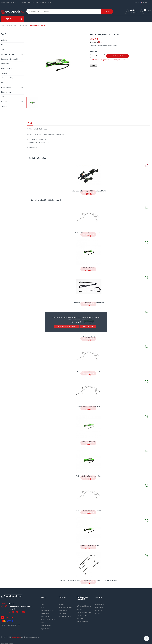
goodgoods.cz (16, 637)
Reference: (94, 42)
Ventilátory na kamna (8, 54)
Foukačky (4, 106)
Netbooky (4, 73)
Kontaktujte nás (47, 2)
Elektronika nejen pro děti (9, 59)
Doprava (62, 604)
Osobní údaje (99, 604)
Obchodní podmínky (65, 607)
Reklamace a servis (65, 617)
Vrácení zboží (63, 613)
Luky (3, 50)
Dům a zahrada (6, 92)
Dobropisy (99, 610)
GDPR (42, 607)
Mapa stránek (45, 629)
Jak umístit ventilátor (84, 612)
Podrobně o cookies (47, 610)
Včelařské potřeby (7, 78)
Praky (3, 97)
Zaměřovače (5, 64)
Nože (3, 83)
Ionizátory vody (6, 87)
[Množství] (97, 56)
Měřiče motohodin (7, 68)
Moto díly (4, 102)
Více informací (76, 322)
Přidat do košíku (117, 56)
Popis (30, 123)
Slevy (42, 623)
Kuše (3, 45)
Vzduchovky (5, 40)
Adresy (98, 613)
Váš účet (99, 597)
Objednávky (99, 607)
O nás (42, 604)
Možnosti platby (64, 610)
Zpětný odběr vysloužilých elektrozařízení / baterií (48, 617)
